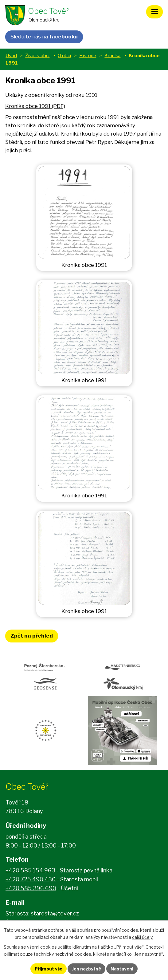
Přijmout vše (49, 969)
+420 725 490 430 (31, 879)
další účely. (143, 937)
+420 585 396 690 (31, 888)
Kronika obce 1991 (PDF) (35, 106)
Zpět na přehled (32, 636)
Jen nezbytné (86, 969)
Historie (88, 55)
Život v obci (37, 55)
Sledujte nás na (44, 37)
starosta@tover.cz (55, 913)
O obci (64, 55)
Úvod (11, 55)
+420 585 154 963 (30, 870)
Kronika (112, 55)
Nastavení (122, 969)
